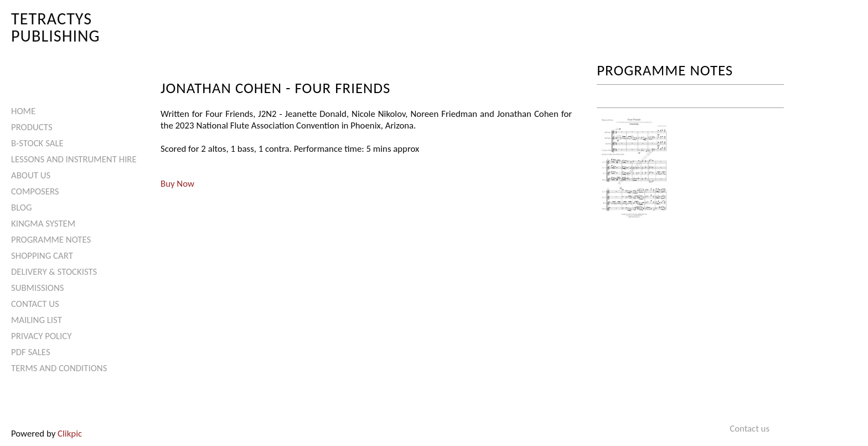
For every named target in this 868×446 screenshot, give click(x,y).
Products (32, 127)
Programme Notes (51, 240)
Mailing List (37, 320)
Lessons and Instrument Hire (74, 159)
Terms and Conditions (59, 368)
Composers (35, 191)
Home (23, 111)
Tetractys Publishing (56, 27)
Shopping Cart (42, 256)
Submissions (37, 288)
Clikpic (70, 434)
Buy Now (177, 184)
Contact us (35, 304)
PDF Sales (31, 352)
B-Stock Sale (37, 143)
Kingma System (43, 224)
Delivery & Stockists (54, 272)
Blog (22, 207)
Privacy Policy (41, 336)
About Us (31, 175)
